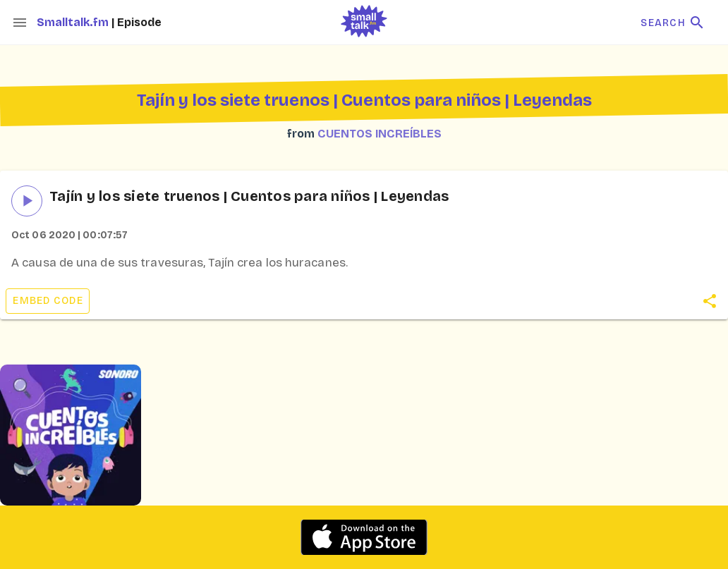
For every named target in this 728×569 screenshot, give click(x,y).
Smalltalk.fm (74, 22)
